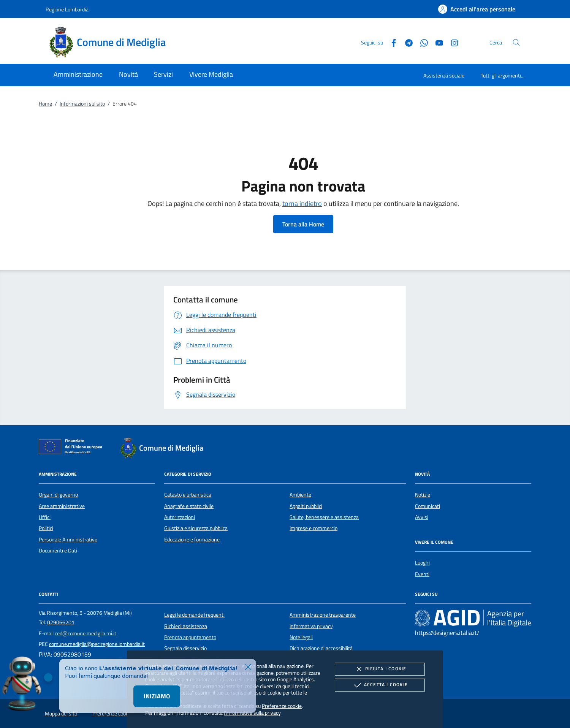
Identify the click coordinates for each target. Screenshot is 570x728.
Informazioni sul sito (82, 104)
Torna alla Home (303, 224)
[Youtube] (436, 42)
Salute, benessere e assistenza (324, 517)
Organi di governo (58, 495)
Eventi (422, 574)
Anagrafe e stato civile (189, 506)
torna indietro (302, 203)
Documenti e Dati (58, 551)
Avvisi (422, 517)
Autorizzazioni (180, 517)
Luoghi (422, 563)
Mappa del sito (61, 714)
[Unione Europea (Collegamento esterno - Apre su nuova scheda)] (73, 448)
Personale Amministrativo (68, 540)
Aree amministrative (62, 506)
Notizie (423, 495)
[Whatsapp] (421, 42)
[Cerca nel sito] (516, 42)
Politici (46, 528)
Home (45, 104)
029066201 (61, 622)
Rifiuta (380, 669)
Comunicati (427, 506)
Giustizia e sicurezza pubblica (196, 528)
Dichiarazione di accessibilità (321, 648)
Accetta (380, 685)
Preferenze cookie (282, 706)
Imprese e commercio (313, 528)
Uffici (45, 517)
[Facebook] (391, 42)
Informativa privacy (311, 626)
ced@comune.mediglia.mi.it (85, 633)
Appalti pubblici (306, 506)
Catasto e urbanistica (188, 495)
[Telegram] (406, 42)
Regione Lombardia (67, 9)
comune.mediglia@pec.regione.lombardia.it (97, 644)
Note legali (301, 637)
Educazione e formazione (192, 540)
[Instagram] (451, 42)
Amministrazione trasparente (323, 615)
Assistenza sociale (444, 75)
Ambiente (300, 495)
